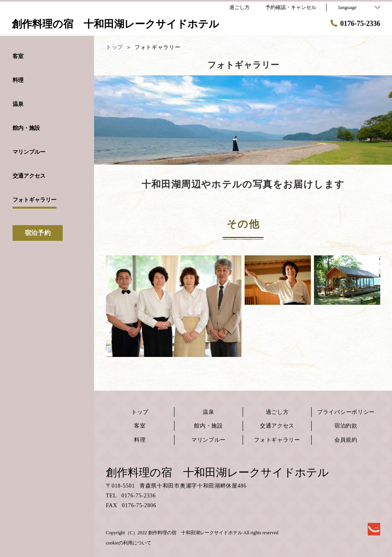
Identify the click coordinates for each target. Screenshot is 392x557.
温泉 (208, 412)
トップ (140, 412)
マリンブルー (209, 440)
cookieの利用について (129, 543)
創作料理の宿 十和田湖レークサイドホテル (217, 472)
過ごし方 (277, 412)
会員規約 (346, 440)
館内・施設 (209, 426)
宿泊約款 (346, 426)
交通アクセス (277, 426)
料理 (140, 440)
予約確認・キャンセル (291, 7)
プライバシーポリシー (346, 412)
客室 (140, 426)
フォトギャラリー (277, 440)
